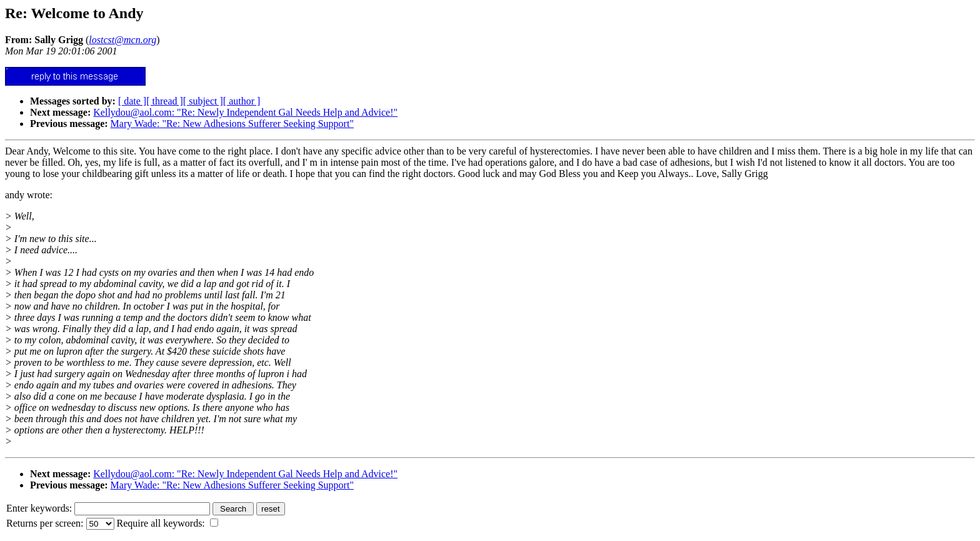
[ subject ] (203, 101)
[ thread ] (165, 101)
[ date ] (132, 101)
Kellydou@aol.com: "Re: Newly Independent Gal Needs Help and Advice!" (245, 112)
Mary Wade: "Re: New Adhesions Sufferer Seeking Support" (232, 124)
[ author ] (242, 101)
